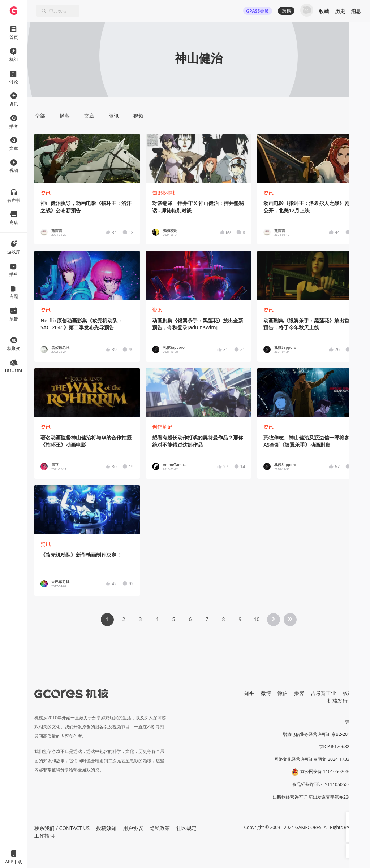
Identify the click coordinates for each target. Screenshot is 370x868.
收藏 (324, 11)
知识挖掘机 (165, 193)
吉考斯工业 (323, 693)
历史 (340, 11)
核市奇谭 (353, 693)
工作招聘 (44, 836)
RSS (358, 701)
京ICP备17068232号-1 (341, 747)
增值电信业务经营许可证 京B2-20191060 (323, 734)
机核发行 (337, 701)
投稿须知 (106, 828)
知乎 (249, 693)
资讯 (46, 193)
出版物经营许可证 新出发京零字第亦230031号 (318, 797)
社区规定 (186, 828)
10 (257, 619)
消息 (356, 11)
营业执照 (354, 722)
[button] (353, 819)
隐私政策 (160, 828)
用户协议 (133, 828)
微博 (266, 693)
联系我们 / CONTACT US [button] (62, 828)
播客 (299, 693)
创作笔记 (162, 427)
